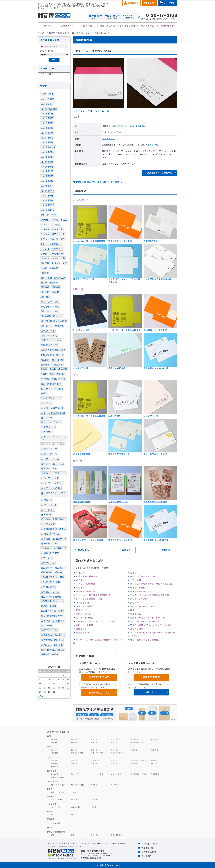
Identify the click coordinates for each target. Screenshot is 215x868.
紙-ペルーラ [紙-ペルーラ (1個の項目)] (47, 500)
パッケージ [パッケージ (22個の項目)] (57, 249)
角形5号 (74, 742)
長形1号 (55, 750)
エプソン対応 (116, 774)
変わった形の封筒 (85, 618)
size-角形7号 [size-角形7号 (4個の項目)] (47, 176)
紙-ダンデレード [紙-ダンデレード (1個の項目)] (49, 468)
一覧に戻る (125, 550)
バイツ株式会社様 (82, 454)
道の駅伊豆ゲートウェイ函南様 (88, 540)
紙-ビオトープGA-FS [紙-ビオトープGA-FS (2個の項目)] (51, 488)
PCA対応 (55, 774)
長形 (49, 747)
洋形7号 (114, 763)
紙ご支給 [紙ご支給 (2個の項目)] (55, 553)
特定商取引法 (147, 848)
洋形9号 (134, 763)
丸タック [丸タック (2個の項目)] (56, 263)
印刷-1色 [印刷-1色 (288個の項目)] (45, 287)
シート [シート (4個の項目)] (62, 234)
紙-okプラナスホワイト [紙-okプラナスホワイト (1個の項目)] (52, 408)
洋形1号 (74, 760)
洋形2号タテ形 (77, 753)
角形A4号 (135, 739)
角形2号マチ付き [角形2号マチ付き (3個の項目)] (56, 616)
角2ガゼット (96, 785)
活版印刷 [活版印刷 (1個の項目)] (61, 374)
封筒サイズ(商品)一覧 (58, 732)
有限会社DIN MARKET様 (156, 368)
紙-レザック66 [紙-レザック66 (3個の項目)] (48, 524)
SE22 (54, 814)
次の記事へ (167, 550)
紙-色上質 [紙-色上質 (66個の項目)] (62, 548)
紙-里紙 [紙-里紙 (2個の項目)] (44, 553)
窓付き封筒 (81, 587)
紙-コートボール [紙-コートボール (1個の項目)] (49, 454)
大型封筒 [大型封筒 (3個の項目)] (45, 360)
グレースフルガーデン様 (155, 454)
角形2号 (94, 739)
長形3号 (94, 750)
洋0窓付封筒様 (151, 241)
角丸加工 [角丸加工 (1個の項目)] (58, 611)
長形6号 (134, 750)
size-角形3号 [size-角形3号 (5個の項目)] (47, 162)
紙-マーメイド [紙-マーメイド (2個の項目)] (48, 510)
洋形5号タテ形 (117, 753)
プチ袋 (94, 807)
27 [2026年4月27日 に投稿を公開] (40, 692)
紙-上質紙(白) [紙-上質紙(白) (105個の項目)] (47, 529)
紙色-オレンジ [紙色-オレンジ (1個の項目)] (48, 563)
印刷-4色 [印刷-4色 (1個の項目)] (56, 292)
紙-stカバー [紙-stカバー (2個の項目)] (46, 417)
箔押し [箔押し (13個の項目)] (44, 393)
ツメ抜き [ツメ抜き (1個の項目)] (61, 239)
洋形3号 (154, 760)
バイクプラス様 (81, 368)
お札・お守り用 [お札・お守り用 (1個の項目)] (48, 215)
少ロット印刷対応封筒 (56, 832)
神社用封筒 (81, 610)
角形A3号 (75, 799)
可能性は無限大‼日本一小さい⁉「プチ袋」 (151, 625)
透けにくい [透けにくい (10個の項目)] (46, 645)
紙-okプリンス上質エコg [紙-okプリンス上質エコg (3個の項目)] (53, 413)
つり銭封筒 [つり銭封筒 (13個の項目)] (46, 220)
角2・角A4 (95, 835)
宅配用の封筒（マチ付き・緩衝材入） (149, 618)
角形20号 (115, 739)
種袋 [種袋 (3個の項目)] (43, 384)
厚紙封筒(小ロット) (119, 835)
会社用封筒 (81, 573)
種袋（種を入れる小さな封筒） (145, 640)
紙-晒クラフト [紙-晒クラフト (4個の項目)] (60, 539)
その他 (74, 792)
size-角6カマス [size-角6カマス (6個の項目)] (48, 147)
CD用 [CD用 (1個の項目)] (51, 94)
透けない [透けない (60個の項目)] (58, 640)
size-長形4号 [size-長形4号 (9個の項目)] (47, 200)
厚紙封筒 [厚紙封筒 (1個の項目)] (59, 326)
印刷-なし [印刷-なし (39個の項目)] (45, 297)
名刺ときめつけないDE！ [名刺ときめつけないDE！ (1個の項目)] (53, 350)
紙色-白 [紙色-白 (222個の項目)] (58, 572)
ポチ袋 (79, 580)
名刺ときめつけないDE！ (143, 606)
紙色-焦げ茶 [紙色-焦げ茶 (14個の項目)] (47, 572)
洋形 (111, 182)
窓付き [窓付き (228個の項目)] (60, 389)
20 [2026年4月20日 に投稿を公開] (40, 688)
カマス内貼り (108, 139)
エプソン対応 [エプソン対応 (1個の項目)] (54, 224)
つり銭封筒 (136, 580)
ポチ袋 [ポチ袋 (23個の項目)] (44, 253)
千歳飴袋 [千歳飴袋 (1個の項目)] (54, 282)
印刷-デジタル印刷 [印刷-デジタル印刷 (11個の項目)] (50, 307)
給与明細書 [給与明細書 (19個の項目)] (56, 596)
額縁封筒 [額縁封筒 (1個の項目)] (45, 654)
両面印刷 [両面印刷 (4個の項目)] (45, 263)
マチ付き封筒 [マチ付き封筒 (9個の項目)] (56, 253)
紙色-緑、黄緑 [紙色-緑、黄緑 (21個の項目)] (57, 577)
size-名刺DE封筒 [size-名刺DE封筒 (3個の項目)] (49, 109)
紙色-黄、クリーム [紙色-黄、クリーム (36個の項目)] (50, 592)
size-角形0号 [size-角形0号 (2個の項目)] (47, 152)
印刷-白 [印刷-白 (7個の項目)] (44, 321)
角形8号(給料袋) (137, 742)
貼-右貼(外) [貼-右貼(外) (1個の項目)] (60, 635)
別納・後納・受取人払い (88, 576)
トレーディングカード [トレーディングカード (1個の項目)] (52, 244)
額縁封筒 (55, 767)
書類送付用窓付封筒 (86, 591)
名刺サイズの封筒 (85, 606)
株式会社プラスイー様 (84, 279)
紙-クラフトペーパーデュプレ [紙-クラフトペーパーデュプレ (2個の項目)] (53, 438)
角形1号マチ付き (58, 785)
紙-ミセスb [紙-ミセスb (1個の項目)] (46, 514)
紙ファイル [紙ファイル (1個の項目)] (46, 558)
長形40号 (55, 753)
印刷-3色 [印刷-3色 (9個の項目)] (45, 292)
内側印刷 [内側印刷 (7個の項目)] (45, 273)
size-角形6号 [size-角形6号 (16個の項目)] (47, 171)
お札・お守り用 (58, 792)
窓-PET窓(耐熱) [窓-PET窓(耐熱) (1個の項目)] (55, 384)
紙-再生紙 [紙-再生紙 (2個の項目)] (61, 529)
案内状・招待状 (84, 614)
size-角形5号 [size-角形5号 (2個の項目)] (47, 166)
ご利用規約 (146, 856)
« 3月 (41, 696)
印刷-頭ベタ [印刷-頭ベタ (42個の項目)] (47, 326)
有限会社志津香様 (82, 502)
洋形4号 (55, 763)
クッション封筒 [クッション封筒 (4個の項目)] (48, 234)
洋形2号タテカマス (138, 760)
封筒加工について (99, 677)
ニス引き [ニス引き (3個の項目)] (45, 249)
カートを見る (169, 3)
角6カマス (155, 763)
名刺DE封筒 (76, 807)
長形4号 (114, 750)
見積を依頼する (151, 677)
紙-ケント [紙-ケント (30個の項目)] (45, 444)
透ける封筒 (81, 629)
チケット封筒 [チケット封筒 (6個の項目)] (47, 239)
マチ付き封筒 (82, 603)
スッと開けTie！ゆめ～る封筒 (145, 621)
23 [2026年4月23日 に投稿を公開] (54, 688)
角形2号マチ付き (78, 785)
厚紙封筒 (51, 819)
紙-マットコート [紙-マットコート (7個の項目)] (49, 505)
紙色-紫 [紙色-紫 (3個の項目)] (44, 577)
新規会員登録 (133, 3)
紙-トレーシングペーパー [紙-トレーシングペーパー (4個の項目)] (53, 473)
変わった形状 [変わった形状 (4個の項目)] (47, 355)
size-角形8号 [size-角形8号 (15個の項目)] (47, 181)
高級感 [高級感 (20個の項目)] (55, 654)
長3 (72, 835)
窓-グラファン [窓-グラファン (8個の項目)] (48, 389)
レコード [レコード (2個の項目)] (45, 258)
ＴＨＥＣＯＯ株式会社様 (155, 502)
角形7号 (114, 742)
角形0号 (55, 739)
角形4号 (55, 742)
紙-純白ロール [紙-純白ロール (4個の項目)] (48, 548)
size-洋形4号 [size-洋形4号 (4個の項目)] (47, 123)
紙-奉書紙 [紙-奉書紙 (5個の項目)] (45, 539)
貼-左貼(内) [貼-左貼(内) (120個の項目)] (46, 640)
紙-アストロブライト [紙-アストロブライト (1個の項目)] (51, 422)
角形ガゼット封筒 (85, 625)
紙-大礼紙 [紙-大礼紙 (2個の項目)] (55, 534)
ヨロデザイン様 (151, 416)
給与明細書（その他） (140, 774)
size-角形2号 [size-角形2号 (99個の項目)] (47, 157)
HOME (48, 26)
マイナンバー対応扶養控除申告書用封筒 (150, 595)
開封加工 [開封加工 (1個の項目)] (52, 650)
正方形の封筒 (82, 632)
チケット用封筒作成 (86, 584)
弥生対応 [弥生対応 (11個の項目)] (58, 364)
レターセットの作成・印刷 (89, 599)
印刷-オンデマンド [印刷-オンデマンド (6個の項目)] (50, 302)
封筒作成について (99, 693)
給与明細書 (52, 771)
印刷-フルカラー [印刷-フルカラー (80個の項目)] (49, 311)
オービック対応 (97, 774)
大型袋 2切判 (57, 799)
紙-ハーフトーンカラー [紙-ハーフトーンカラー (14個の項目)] (52, 483)
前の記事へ (84, 550)
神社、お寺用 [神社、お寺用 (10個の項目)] (58, 379)
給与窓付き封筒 (138, 587)
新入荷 (50, 827)
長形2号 (74, 750)
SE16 (73, 814)
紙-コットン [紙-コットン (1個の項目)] (58, 444)
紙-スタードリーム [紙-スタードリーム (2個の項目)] (50, 459)
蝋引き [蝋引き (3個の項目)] (53, 606)
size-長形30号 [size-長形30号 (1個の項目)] (48, 205)
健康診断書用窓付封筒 (141, 591)
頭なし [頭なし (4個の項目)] (62, 650)
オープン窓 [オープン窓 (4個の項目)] (57, 229)
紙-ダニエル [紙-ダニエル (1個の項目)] (58, 464)
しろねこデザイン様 (118, 502)
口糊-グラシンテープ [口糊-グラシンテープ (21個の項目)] (51, 340)
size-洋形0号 (88, 182)
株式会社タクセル (149, 844)
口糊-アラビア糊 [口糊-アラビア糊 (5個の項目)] (49, 335)
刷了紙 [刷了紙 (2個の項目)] (44, 282)
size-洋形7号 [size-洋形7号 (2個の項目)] (47, 138)
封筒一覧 (87, 26)
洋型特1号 (95, 760)
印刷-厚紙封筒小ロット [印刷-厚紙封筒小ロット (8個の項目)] (52, 316)
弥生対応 (75, 774)
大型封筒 (135, 603)
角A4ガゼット (116, 785)
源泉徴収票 (155, 774)
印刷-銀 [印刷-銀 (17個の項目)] (64, 321)
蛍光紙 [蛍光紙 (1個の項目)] (44, 606)
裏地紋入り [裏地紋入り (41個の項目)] (46, 611)
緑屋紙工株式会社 (96, 858)
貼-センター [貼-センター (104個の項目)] (47, 625)
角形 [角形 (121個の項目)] (43, 616)
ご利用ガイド (68, 26)
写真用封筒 (136, 614)
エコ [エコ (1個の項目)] (43, 224)
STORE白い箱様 (81, 330)
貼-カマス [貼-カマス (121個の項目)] (45, 621)
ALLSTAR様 (114, 416)
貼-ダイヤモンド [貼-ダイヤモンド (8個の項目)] (49, 630)
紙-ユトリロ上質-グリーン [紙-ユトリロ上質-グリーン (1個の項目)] (53, 519)
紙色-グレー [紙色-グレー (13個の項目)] (47, 568)
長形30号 (154, 750)
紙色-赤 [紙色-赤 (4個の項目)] (44, 582)
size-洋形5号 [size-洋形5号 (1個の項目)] (47, 128)
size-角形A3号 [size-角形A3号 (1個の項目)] (48, 186)
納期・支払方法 (108, 26)
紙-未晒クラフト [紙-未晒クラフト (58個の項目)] (49, 543)
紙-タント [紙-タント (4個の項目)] (45, 464)
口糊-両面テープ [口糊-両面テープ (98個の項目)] (49, 345)
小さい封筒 (52, 804)
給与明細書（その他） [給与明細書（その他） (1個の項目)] (52, 601)
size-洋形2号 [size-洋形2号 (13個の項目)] (47, 118)
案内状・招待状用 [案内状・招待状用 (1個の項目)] (58, 369)
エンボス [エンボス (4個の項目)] (45, 229)
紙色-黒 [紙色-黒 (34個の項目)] (44, 596)
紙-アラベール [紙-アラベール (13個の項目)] (48, 427)
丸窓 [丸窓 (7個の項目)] (65, 263)
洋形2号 (114, 760)
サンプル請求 (147, 26)
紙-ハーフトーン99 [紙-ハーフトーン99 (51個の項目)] (50, 478)
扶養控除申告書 (58, 777)
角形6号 (94, 742)
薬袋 (132, 610)
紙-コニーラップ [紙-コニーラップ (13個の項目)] (49, 449)
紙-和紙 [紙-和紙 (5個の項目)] (44, 534)
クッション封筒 (54, 823)
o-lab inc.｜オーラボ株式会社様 (89, 241)
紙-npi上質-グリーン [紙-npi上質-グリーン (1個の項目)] (51, 398)
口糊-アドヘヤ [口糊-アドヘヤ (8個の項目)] (48, 331)
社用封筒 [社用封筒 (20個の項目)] (45, 379)
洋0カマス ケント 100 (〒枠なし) (129, 126)
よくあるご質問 (127, 26)
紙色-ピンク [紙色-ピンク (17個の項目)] (61, 568)
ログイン (151, 3)
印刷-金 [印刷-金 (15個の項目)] (54, 321)
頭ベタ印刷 (153, 145)
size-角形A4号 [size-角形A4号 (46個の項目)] (48, 191)
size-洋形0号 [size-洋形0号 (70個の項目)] (47, 113)
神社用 (50, 789)
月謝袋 (133, 573)
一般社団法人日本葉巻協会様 (157, 279)
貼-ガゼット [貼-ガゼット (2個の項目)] (58, 621)
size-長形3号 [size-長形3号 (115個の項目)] (47, 195)
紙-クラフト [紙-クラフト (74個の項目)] (47, 432)
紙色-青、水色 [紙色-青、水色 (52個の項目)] (48, 587)
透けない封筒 (137, 629)
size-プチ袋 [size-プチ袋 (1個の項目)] (46, 104)
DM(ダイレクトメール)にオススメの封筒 (96, 621)
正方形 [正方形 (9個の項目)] (44, 374)
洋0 (118, 132)
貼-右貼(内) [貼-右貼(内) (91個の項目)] (46, 635)
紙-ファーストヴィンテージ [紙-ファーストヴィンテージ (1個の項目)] (53, 494)
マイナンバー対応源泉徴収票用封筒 (93, 595)
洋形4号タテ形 (97, 753)
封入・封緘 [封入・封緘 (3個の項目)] (57, 360)
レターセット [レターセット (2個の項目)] (58, 258)
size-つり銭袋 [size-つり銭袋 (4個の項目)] (47, 99)
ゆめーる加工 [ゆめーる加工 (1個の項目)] (61, 220)
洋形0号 (55, 760)
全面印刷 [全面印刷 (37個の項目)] (54, 268)
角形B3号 (95, 799)
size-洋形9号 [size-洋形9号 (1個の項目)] (47, 142)
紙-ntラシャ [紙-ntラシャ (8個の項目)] (46, 403)
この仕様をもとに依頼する (160, 173)
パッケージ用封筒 (139, 599)
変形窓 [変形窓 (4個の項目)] (59, 355)
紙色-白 (119, 182)
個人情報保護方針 (149, 852)
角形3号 (154, 739)
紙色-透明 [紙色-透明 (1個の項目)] (55, 582)
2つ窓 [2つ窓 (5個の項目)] (43, 94)
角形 (49, 736)
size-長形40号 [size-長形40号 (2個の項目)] (48, 210)
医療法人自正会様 (117, 368)
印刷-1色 (102, 182)
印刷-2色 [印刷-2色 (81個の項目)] (56, 287)
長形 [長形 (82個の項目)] (43, 650)
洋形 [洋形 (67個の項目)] (52, 374)
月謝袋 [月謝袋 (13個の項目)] (44, 369)
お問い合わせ (167, 26)
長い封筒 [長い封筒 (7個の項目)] (58, 645)
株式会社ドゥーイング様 (120, 241)
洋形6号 (94, 763)
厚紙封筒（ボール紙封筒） (143, 576)
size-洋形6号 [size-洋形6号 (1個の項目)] (47, 133)
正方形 (50, 811)
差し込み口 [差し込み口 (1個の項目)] (46, 364)
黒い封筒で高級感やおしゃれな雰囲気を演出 (152, 584)
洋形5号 (74, 763)
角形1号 (74, 739)
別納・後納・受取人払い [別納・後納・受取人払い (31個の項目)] (53, 278)
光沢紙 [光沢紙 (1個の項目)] (44, 268)
